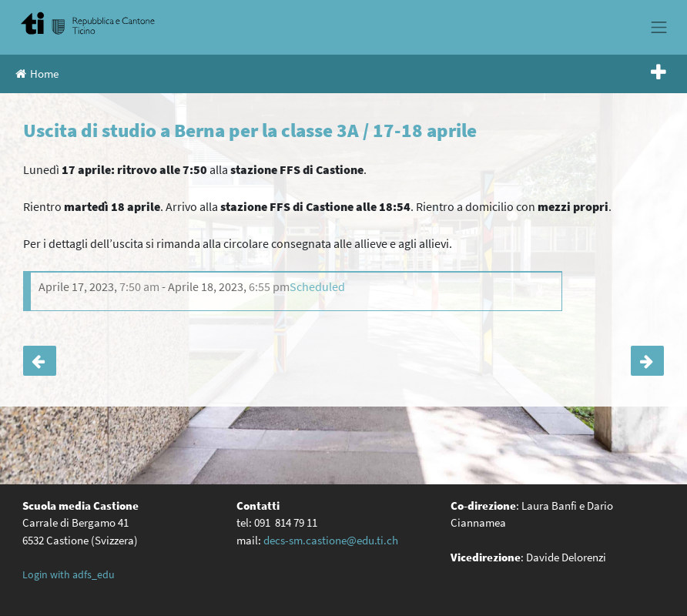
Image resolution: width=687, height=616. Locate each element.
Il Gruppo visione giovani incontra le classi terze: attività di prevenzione (40, 361)
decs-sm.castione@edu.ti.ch (331, 540)
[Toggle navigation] (659, 27)
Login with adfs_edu (69, 574)
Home (37, 74)
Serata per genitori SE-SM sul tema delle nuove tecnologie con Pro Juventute (647, 361)
